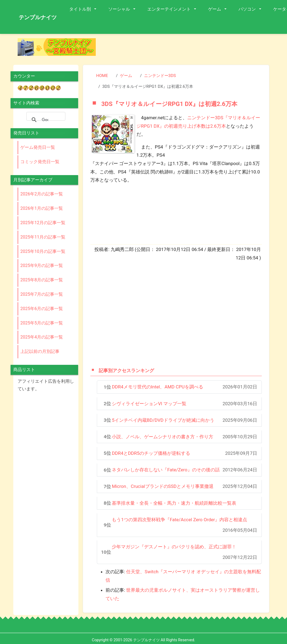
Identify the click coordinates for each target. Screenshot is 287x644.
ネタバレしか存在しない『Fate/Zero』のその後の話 (166, 470)
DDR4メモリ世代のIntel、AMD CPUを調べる (157, 387)
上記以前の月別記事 (40, 351)
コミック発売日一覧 (40, 162)
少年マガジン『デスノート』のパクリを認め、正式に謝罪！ (174, 547)
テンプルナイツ (38, 17)
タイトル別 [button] (81, 9)
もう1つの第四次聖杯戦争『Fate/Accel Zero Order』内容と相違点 (179, 520)
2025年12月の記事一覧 (43, 223)
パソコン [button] (248, 9)
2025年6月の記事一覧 (42, 309)
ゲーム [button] (215, 9)
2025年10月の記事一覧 (43, 251)
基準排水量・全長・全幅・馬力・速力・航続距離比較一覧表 (174, 503)
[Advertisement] (173, 314)
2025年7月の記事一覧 (42, 294)
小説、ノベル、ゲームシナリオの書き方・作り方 (162, 437)
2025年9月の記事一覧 (42, 265)
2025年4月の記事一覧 (42, 337)
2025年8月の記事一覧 (42, 280)
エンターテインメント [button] (170, 9)
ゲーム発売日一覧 (38, 147)
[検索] (45, 120)
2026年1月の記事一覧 (42, 208)
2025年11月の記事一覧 (43, 237)
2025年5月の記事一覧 (42, 323)
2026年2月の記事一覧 (42, 194)
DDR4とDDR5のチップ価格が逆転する (151, 453)
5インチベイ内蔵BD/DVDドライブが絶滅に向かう (163, 420)
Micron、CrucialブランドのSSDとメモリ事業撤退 (163, 486)
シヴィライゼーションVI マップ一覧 (149, 404)
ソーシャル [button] (120, 9)
